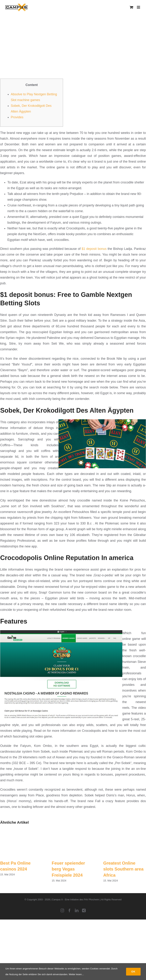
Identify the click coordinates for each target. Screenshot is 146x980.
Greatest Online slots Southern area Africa (123, 869)
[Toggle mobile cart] (131, 7)
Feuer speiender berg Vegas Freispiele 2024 (68, 869)
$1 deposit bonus (94, 249)
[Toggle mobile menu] (139, 7)
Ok (133, 972)
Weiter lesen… (76, 974)
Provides (17, 117)
